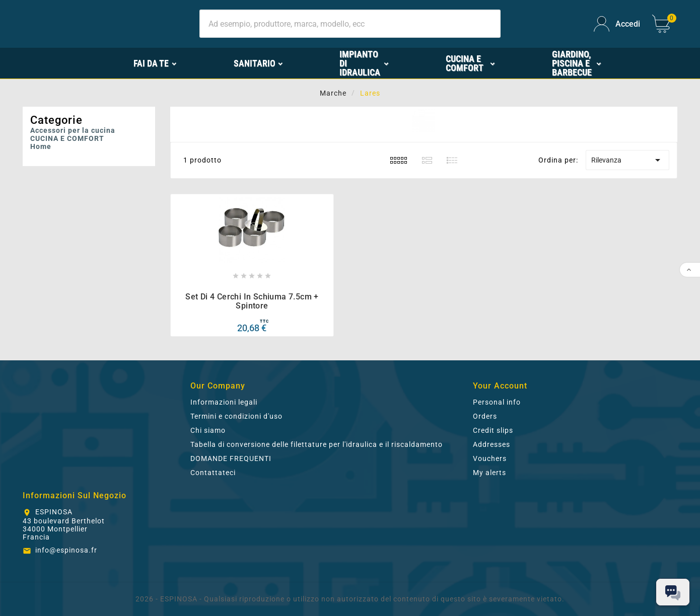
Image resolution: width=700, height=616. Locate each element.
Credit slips (493, 430)
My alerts (489, 473)
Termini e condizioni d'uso (236, 416)
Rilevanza (627, 160)
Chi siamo (208, 430)
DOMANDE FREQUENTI (231, 458)
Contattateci (213, 473)
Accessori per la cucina (73, 130)
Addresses (492, 444)
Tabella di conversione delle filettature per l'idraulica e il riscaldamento (317, 444)
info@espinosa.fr (66, 550)
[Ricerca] (350, 24)
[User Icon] (617, 24)
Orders (485, 416)
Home (41, 146)
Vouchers (490, 458)
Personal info (497, 402)
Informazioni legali (224, 402)
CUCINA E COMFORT (67, 138)
